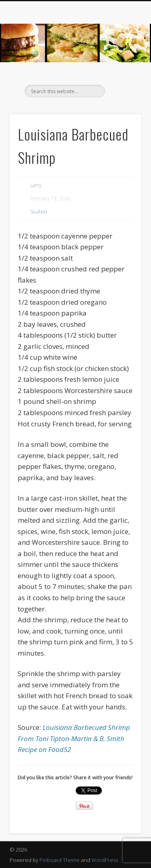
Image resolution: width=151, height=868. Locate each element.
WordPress (105, 860)
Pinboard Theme (60, 860)
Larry (36, 185)
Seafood (39, 212)
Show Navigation (122, 72)
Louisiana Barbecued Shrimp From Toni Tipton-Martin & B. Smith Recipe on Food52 (74, 738)
